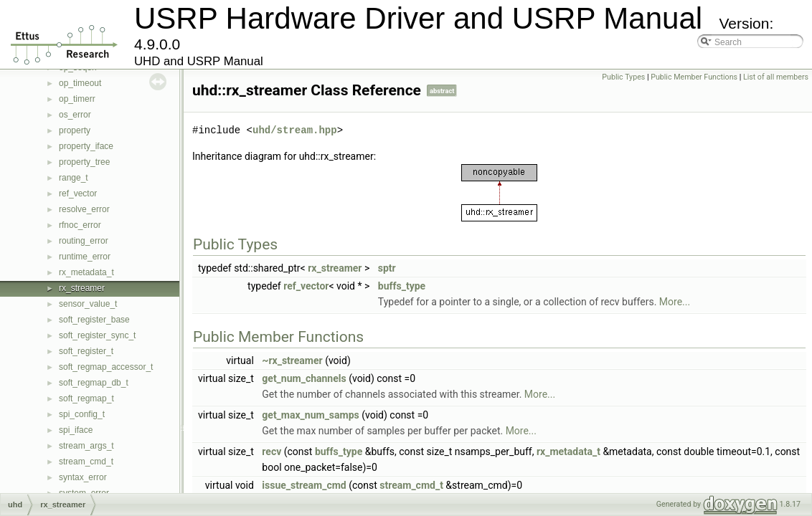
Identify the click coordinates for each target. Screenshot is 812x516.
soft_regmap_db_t (94, 383)
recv (272, 451)
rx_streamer (82, 288)
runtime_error (85, 257)
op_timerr (77, 99)
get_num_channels (304, 378)
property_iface (86, 146)
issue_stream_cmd (304, 485)
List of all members (776, 77)
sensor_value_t (88, 304)
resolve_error (84, 209)
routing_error (84, 241)
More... (675, 302)
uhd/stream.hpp (295, 130)
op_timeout (80, 83)
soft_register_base (94, 320)
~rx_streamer (292, 360)
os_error (75, 115)
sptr (387, 268)
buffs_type (402, 286)
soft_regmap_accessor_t (106, 367)
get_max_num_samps (310, 415)
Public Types (623, 77)
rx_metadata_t (86, 272)
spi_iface (76, 430)
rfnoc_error (80, 225)
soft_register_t (86, 351)
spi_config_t (82, 414)
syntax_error (83, 477)
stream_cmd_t (86, 462)
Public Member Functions (694, 77)
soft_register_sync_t (97, 335)
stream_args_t (86, 446)
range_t (74, 178)
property (75, 130)
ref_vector (78, 193)
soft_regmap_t (86, 398)
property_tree (84, 162)
